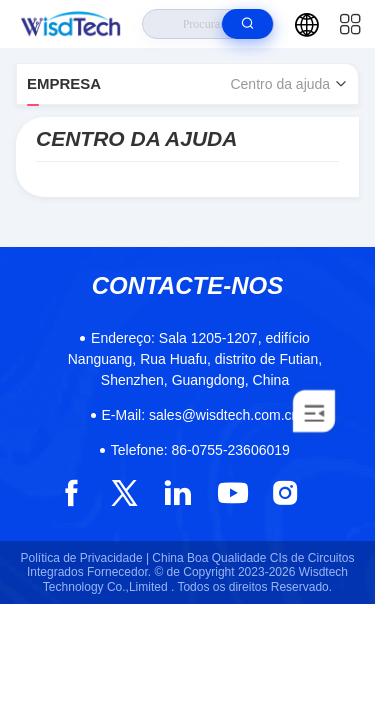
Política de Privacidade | (85, 558)
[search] (247, 24)
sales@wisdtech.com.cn (201, 415)
